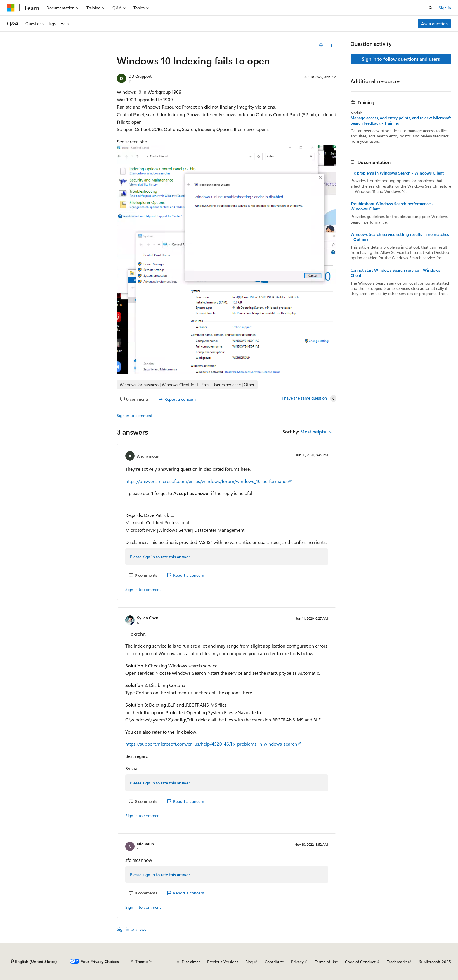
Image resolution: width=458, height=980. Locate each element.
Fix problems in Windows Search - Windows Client (397, 173)
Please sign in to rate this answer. (160, 557)
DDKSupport (140, 76)
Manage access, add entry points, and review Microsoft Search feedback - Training (401, 121)
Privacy (297, 962)
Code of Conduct (360, 962)
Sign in (445, 8)
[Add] (321, 46)
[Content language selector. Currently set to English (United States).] (34, 962)
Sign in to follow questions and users (401, 59)
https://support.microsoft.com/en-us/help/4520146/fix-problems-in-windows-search (211, 744)
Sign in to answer (132, 929)
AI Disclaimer (188, 962)
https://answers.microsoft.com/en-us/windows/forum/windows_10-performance (207, 481)
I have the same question (304, 398)
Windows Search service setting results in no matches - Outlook (400, 237)
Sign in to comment (135, 415)
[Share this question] (331, 46)
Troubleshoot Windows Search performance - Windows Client (392, 206)
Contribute (274, 962)
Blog (249, 962)
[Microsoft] (11, 8)
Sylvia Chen (148, 618)
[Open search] (431, 8)
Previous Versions (223, 962)
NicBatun (145, 844)
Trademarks (397, 962)
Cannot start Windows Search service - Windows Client (395, 273)
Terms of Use (326, 962)
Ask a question (434, 23)
